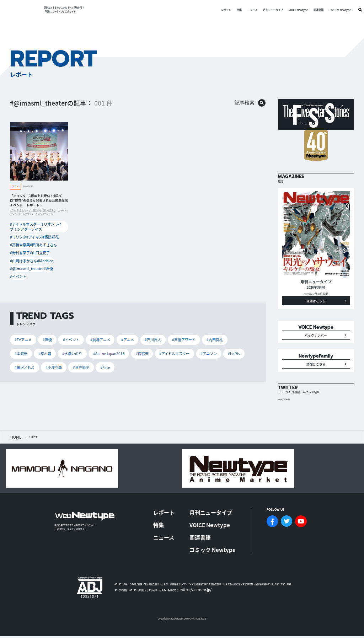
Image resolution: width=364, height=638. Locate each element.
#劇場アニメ (89, 329)
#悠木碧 (233, 329)
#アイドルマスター (112, 341)
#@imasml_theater (24, 260)
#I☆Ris (164, 341)
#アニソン (142, 341)
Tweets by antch (286, 423)
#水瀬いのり (23, 341)
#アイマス (35, 233)
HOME (14, 460)
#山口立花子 (38, 247)
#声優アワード (163, 329)
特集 (230, 10)
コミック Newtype (330, 10)
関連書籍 (309, 10)
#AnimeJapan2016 (54, 341)
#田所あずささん (41, 240)
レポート (216, 10)
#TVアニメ (21, 329)
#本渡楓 (212, 329)
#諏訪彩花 (53, 233)
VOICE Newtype (289, 10)
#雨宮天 (83, 341)
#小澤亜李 (213, 341)
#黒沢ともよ (187, 341)
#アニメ (113, 329)
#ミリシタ (18, 233)
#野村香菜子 (19, 247)
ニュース (243, 10)
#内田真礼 (190, 329)
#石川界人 (135, 329)
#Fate (18, 353)
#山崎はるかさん (21, 254)
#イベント (18, 267)
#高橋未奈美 (19, 240)
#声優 (45, 260)
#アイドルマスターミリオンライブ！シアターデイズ (38, 226)
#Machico (42, 254)
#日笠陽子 (237, 341)
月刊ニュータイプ (263, 10)
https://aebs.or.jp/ (191, 586)
